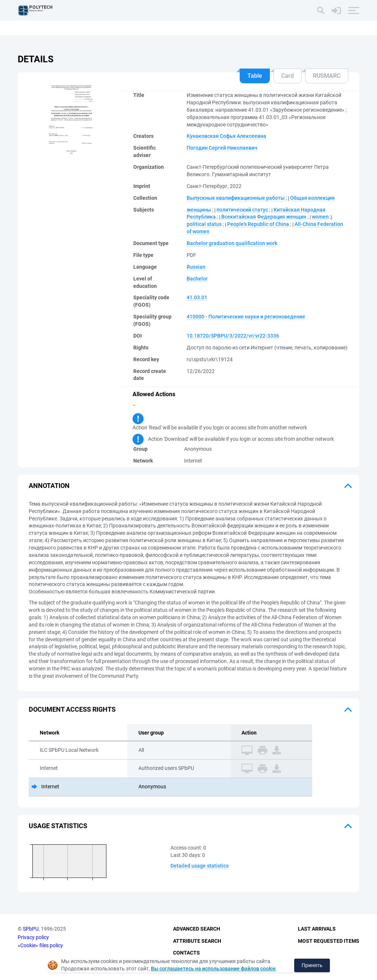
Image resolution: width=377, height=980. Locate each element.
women (320, 217)
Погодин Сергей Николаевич (222, 148)
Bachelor (197, 279)
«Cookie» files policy (40, 945)
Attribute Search (197, 941)
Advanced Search (197, 929)
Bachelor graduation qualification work (232, 243)
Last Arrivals (317, 929)
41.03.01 (197, 297)
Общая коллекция (312, 198)
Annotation (49, 486)
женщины (199, 210)
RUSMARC (327, 76)
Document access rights (72, 709)
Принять (312, 965)
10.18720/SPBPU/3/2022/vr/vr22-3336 (233, 336)
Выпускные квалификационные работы (236, 198)
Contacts (186, 953)
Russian (196, 267)
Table (255, 76)
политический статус (242, 210)
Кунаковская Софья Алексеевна (226, 136)
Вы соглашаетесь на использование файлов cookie (213, 969)
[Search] (321, 10)
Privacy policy (33, 937)
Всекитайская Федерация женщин (264, 217)
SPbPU (31, 929)
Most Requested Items (329, 941)
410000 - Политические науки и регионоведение (246, 317)
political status (204, 224)
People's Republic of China (258, 224)
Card (288, 76)
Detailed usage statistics (200, 866)
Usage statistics (58, 826)
